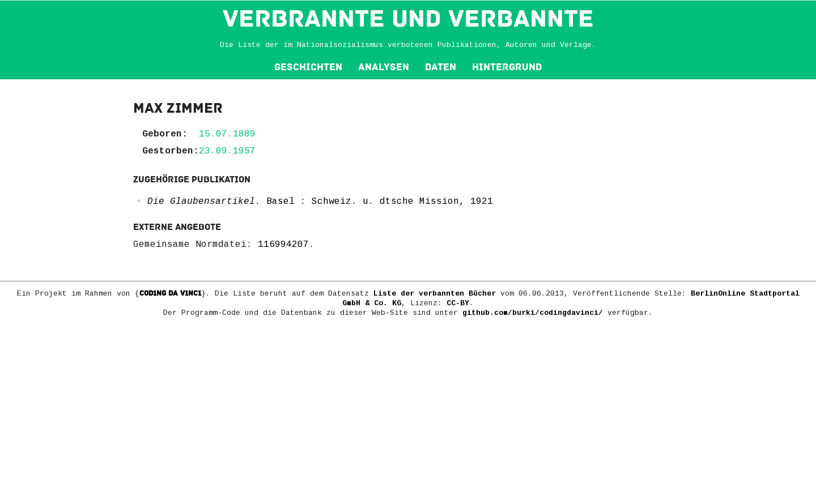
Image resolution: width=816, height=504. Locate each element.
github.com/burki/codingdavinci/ (533, 313)
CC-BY (458, 303)
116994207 (283, 245)
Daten (441, 67)
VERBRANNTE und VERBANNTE (408, 19)
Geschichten (308, 67)
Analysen (384, 67)
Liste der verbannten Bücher (435, 294)
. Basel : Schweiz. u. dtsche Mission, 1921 (320, 202)
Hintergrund (507, 67)
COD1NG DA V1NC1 (170, 293)
